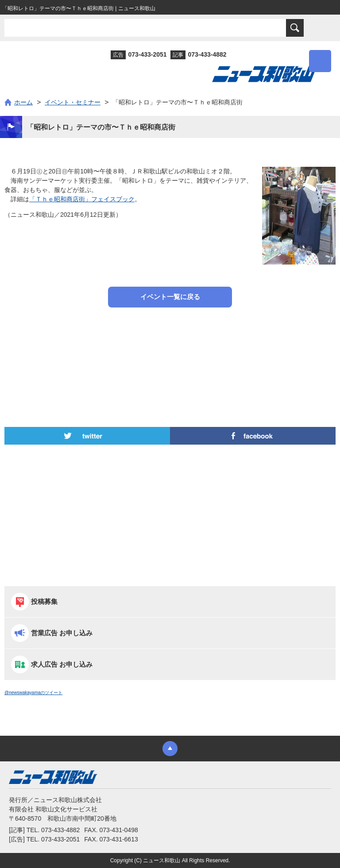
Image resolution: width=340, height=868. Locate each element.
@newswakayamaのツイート (33, 693)
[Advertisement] (170, 345)
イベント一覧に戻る (170, 297)
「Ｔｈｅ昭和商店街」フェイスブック (82, 199)
